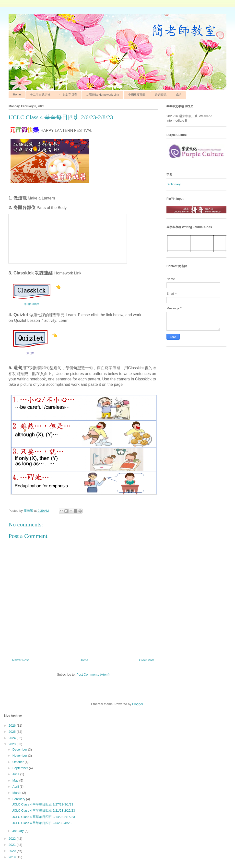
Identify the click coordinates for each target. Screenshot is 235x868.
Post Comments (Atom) (93, 675)
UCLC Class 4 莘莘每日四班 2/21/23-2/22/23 (43, 810)
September (21, 768)
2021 (13, 845)
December (20, 749)
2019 (13, 857)
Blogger (138, 704)
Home (17, 94)
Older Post (147, 660)
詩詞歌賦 (161, 95)
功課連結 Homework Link (103, 95)
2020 (13, 851)
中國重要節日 (137, 95)
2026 (13, 726)
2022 (13, 839)
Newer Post (20, 660)
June (16, 774)
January (19, 831)
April (16, 787)
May (16, 780)
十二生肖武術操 (40, 95)
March (17, 793)
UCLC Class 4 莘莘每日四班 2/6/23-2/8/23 (41, 823)
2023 (13, 744)
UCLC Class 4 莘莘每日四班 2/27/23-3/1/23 (42, 804)
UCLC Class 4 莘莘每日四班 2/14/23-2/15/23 (43, 817)
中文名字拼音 (68, 95)
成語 (178, 95)
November (20, 756)
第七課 (30, 353)
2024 (13, 738)
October (19, 762)
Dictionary (174, 184)
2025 (13, 732)
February (19, 799)
